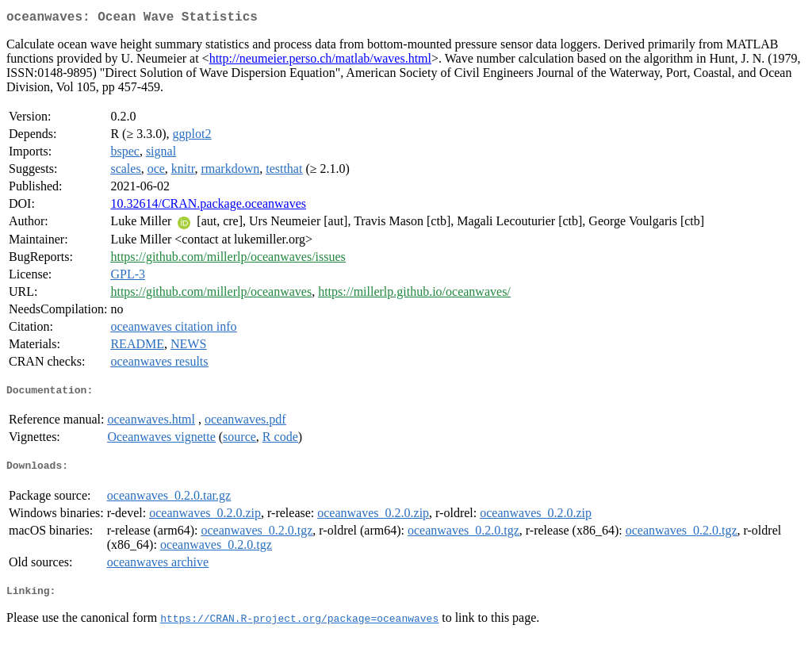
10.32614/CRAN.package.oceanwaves (208, 207)
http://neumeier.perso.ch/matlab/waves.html (320, 61)
